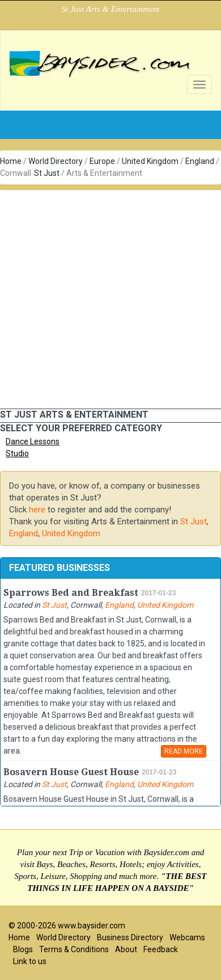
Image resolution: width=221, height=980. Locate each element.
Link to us (30, 961)
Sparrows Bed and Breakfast (71, 593)
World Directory (56, 161)
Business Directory (130, 937)
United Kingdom (150, 161)
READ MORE (184, 751)
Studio (17, 453)
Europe (102, 161)
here (37, 510)
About (126, 949)
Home (11, 161)
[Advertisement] (106, 296)
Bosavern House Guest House (71, 772)
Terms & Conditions (74, 949)
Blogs (23, 949)
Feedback (161, 949)
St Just (47, 173)
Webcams (187, 937)
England (200, 161)
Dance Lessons (33, 441)
